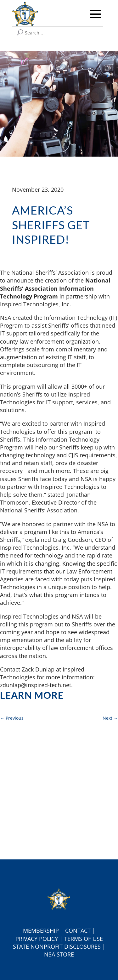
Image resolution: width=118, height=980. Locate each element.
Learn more (32, 695)
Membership (41, 931)
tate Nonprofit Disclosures (58, 946)
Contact (78, 931)
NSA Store (59, 954)
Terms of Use (84, 939)
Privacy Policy (37, 939)
